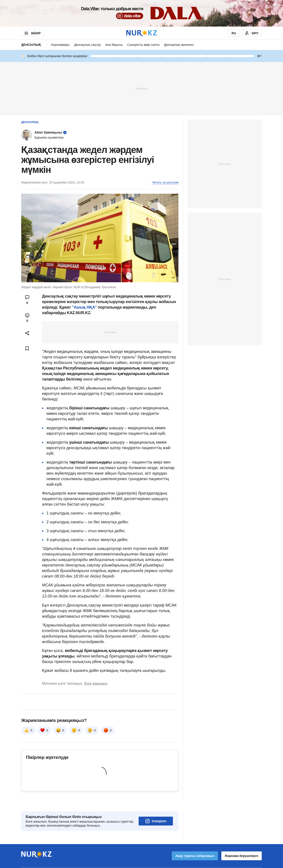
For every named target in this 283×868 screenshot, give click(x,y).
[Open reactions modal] (27, 318)
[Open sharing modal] (27, 333)
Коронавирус (61, 45)
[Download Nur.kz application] (141, 13)
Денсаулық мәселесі (179, 45)
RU (234, 33)
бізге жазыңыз (96, 683)
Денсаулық (31, 45)
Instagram (156, 809)
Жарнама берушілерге (242, 843)
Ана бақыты (114, 45)
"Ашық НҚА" (85, 307)
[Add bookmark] (27, 348)
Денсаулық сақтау (87, 45)
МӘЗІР (32, 33)
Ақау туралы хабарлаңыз (195, 843)
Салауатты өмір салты (143, 45)
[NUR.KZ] (141, 33)
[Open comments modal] (27, 300)
